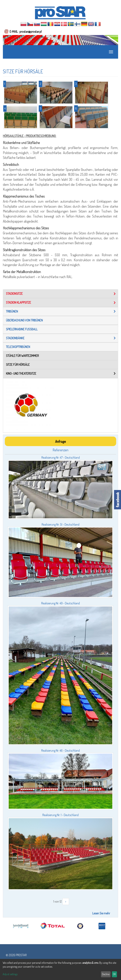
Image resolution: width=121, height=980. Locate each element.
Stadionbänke (15, 338)
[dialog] (61, 969)
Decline (106, 974)
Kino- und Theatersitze (21, 373)
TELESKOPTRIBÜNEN (18, 347)
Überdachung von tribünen (24, 320)
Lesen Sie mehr (101, 913)
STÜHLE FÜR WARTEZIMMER (22, 356)
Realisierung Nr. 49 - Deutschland (61, 603)
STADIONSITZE (14, 294)
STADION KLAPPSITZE (18, 302)
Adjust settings (10, 974)
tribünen (12, 311)
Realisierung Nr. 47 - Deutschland (61, 457)
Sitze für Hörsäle (18, 365)
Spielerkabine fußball (22, 329)
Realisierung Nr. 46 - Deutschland (61, 750)
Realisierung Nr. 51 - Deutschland (61, 524)
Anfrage (61, 441)
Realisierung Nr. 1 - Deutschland (61, 815)
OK (114, 974)
